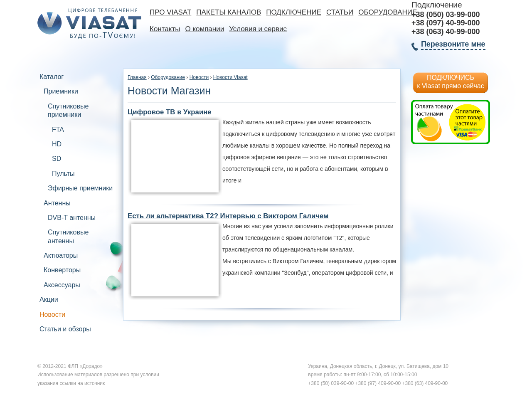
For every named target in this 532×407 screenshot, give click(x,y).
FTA (58, 129)
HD (57, 144)
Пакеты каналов (229, 12)
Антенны (57, 203)
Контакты (165, 29)
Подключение (294, 12)
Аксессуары (62, 285)
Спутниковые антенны (68, 236)
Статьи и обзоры (65, 329)
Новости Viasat (230, 77)
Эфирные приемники (80, 188)
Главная (137, 77)
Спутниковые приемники (68, 110)
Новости (52, 314)
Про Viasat (170, 12)
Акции (49, 300)
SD (57, 159)
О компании (204, 29)
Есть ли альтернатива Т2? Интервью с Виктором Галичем (228, 216)
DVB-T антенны (72, 218)
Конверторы (62, 270)
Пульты (63, 174)
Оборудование (388, 12)
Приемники (61, 91)
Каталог (52, 77)
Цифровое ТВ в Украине (170, 112)
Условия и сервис (258, 29)
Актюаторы (61, 255)
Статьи (340, 12)
